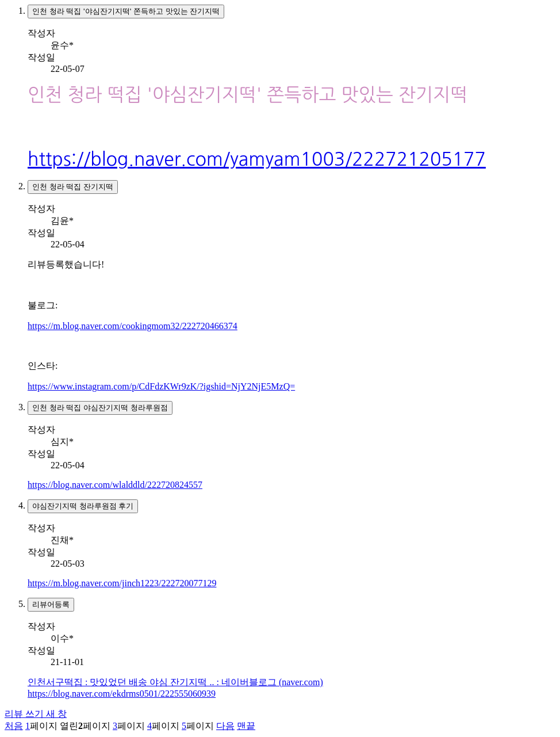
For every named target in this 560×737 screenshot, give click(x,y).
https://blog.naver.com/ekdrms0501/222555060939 (122, 694)
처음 (14, 726)
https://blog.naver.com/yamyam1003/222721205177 (257, 159)
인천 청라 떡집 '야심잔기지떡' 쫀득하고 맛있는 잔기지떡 (126, 11)
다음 (225, 726)
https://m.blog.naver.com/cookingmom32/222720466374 (133, 326)
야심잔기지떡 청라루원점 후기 (83, 506)
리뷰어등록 (51, 604)
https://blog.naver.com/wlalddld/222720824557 (115, 485)
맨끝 (246, 726)
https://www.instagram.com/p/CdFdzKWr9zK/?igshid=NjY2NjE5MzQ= (161, 386)
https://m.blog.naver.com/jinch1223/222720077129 (122, 583)
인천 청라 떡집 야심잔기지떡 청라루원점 (100, 408)
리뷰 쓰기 (36, 714)
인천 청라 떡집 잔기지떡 (73, 187)
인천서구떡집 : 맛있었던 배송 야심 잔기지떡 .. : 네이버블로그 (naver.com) (175, 682)
